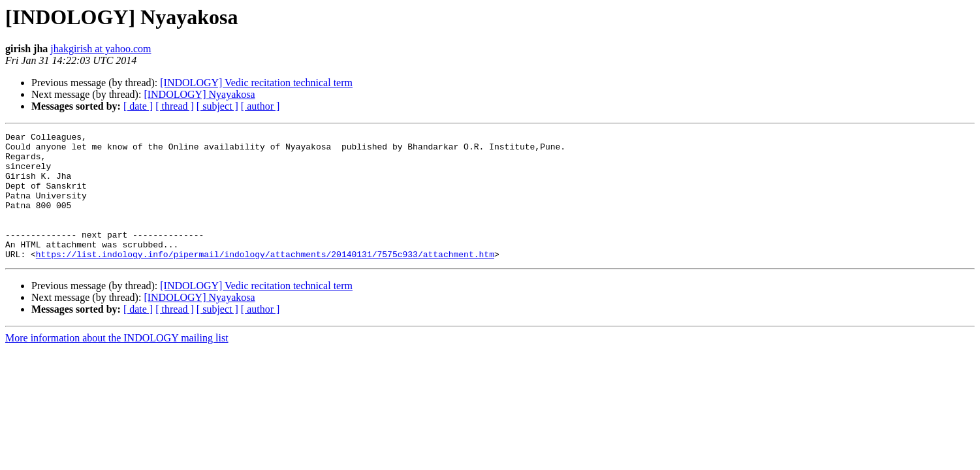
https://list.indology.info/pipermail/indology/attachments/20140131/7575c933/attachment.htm (265, 279)
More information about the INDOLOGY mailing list (117, 363)
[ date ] (138, 106)
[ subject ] (217, 106)
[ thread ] (175, 106)
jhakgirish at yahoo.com (101, 49)
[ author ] (261, 106)
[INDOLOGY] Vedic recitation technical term (256, 83)
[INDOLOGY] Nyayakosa (199, 94)
